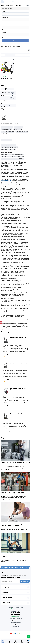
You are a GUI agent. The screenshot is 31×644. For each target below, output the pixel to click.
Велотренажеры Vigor (7, 129)
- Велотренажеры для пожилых (8, 145)
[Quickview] (13, 63)
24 (3, 55)
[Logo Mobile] (13, 2)
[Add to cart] (8, 89)
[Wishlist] (13, 69)
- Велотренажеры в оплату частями (9, 147)
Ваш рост (4, 25)
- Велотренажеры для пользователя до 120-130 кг (12, 157)
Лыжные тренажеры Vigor (22, 132)
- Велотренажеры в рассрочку (8, 149)
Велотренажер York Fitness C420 (19, 414)
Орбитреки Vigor (19, 127)
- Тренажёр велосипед (6, 140)
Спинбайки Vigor (18, 129)
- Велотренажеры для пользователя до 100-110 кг (12, 159)
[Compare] (13, 66)
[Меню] (6, 2)
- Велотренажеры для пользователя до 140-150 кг (13, 154)
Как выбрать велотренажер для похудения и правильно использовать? (13, 493)
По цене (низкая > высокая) (22, 55)
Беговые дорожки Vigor (7, 127)
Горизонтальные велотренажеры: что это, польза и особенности (15, 556)
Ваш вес (4, 32)
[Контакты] (25, 2)
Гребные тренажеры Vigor (8, 132)
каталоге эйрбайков (6, 181)
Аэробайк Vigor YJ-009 (6, 79)
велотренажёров (26, 216)
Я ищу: (3, 11)
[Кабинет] (29, 2)
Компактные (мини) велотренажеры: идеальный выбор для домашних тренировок (14, 525)
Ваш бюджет (5, 17)
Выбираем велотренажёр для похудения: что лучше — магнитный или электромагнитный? (15, 463)
